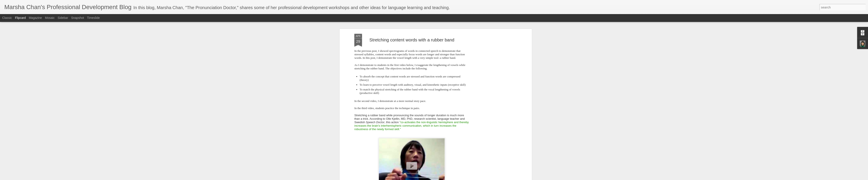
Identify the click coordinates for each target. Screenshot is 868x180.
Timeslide (93, 18)
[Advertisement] (493, 102)
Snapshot (78, 18)
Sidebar (63, 18)
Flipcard (20, 18)
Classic (7, 18)
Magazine (35, 18)
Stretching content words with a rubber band (412, 40)
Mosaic (50, 18)
